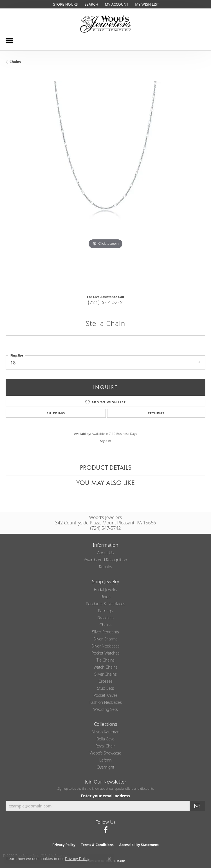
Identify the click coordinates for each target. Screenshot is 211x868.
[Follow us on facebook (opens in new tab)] (106, 830)
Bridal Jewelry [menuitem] (106, 590)
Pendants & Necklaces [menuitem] (105, 604)
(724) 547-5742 (105, 302)
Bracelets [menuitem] (105, 618)
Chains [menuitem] (105, 625)
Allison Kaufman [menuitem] (105, 732)
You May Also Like (105, 483)
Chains (15, 62)
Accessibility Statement (139, 845)
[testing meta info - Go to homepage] (105, 24)
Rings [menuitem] (106, 597)
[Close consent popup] (109, 859)
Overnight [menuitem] (106, 767)
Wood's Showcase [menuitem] (105, 753)
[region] (105, 181)
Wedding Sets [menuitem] (106, 709)
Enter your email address (105, 796)
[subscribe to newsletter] (197, 806)
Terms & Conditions (97, 845)
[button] (91, 4)
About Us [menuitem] (105, 553)
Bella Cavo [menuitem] (105, 739)
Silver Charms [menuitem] (105, 639)
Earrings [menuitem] (105, 611)
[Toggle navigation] (9, 41)
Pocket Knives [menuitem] (105, 695)
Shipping (56, 413)
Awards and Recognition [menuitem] (106, 560)
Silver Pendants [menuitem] (105, 632)
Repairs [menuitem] (106, 567)
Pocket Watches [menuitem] (105, 653)
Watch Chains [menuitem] (105, 667)
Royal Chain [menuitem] (105, 746)
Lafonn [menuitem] (105, 760)
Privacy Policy (64, 845)
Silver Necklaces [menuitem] (105, 646)
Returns (156, 413)
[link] (65, 4)
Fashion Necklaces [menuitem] (105, 702)
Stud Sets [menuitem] (105, 688)
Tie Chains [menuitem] (105, 660)
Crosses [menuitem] (105, 681)
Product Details (106, 467)
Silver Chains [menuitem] (105, 674)
